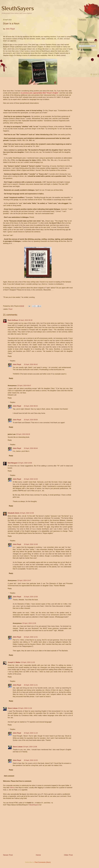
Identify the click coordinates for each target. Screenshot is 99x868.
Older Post (68, 855)
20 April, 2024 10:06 (25, 463)
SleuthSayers (18, 8)
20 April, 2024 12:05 (29, 623)
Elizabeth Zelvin (14, 513)
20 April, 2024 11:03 (28, 662)
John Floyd (17, 364)
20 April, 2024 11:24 (31, 733)
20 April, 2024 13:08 (30, 747)
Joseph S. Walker (14, 662)
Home (38, 855)
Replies (13, 361)
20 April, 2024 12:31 (31, 637)
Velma (12, 788)
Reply (10, 356)
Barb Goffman (13, 320)
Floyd (10, 309)
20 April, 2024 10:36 (27, 513)
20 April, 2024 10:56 (31, 597)
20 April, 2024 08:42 (31, 364)
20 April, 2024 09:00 (31, 420)
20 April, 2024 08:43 (31, 406)
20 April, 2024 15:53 (31, 760)
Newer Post (8, 855)
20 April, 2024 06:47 (24, 386)
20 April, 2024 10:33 (31, 479)
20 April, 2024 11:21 (31, 685)
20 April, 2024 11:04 (25, 708)
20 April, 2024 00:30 (26, 320)
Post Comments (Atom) (43, 862)
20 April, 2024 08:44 (31, 448)
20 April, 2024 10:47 (24, 580)
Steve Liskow (13, 708)
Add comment (9, 776)
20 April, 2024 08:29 (23, 434)
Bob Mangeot (13, 463)
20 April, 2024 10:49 (31, 544)
